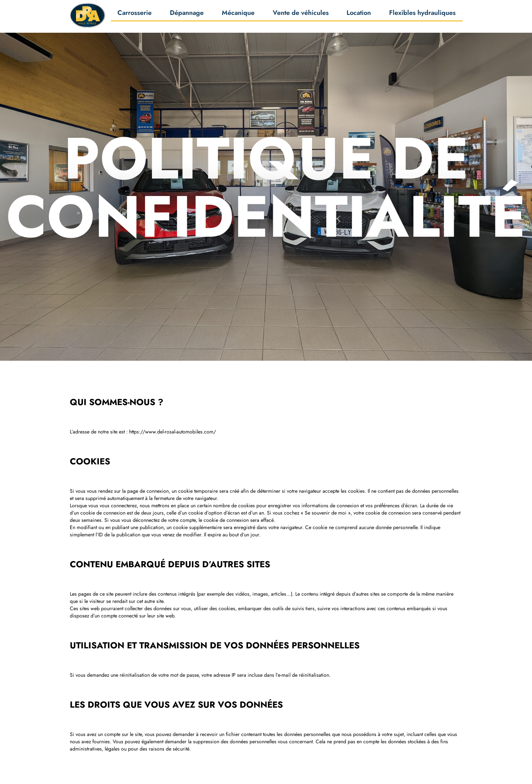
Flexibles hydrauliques (422, 15)
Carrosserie (135, 15)
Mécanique (238, 15)
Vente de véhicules (301, 15)
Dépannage (187, 15)
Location (359, 15)
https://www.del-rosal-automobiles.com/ (173, 432)
